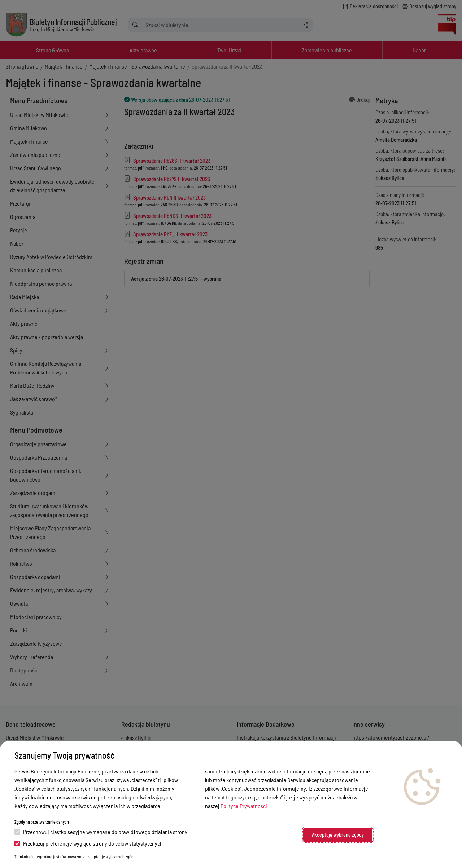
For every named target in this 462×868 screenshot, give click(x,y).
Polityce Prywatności (244, 806)
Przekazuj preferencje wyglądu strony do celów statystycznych (89, 843)
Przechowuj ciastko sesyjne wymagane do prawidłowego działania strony (101, 832)
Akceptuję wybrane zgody (338, 835)
